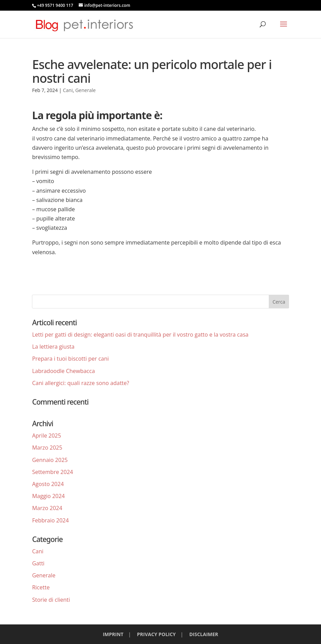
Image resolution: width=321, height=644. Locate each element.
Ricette (41, 587)
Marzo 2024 (47, 508)
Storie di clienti (51, 600)
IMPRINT (113, 634)
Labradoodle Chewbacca (63, 371)
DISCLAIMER (204, 634)
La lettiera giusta (53, 347)
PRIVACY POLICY (157, 634)
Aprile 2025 (46, 436)
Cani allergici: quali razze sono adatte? (80, 383)
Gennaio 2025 (50, 460)
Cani (68, 90)
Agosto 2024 (48, 484)
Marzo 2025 (47, 448)
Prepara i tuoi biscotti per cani (70, 359)
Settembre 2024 (52, 472)
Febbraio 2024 (50, 520)
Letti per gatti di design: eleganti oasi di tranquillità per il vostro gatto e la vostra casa (140, 335)
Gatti (38, 563)
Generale (85, 90)
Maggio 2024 (48, 496)
